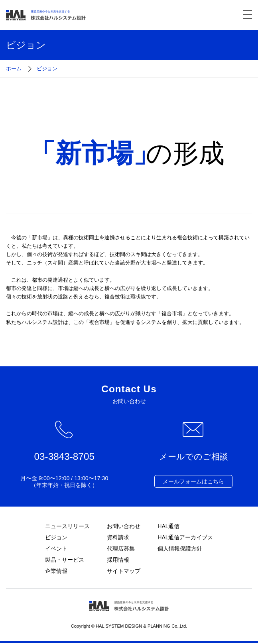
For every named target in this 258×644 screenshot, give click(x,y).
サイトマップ (124, 572)
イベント (56, 549)
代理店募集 (121, 549)
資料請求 (118, 537)
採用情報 (118, 560)
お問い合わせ (124, 526)
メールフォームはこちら (193, 481)
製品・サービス (64, 560)
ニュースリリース (67, 526)
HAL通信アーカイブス (185, 537)
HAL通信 (169, 526)
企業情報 (56, 572)
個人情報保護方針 (180, 549)
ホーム (14, 69)
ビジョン (56, 537)
